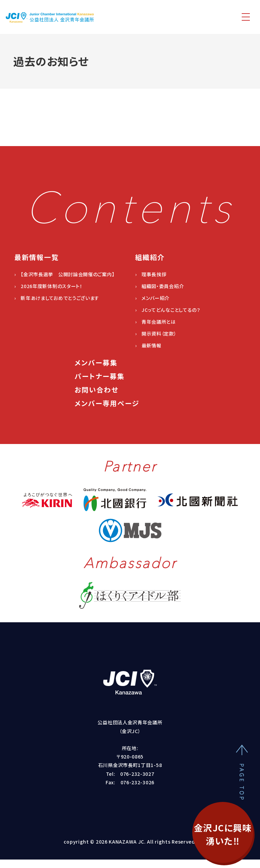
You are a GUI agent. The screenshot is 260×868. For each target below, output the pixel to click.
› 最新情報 (148, 345)
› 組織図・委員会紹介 (160, 286)
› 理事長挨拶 (151, 274)
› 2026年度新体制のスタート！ (48, 286)
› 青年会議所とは (155, 322)
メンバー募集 (96, 362)
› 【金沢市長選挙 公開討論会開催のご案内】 (64, 274)
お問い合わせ (96, 390)
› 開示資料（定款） (156, 334)
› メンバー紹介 (153, 298)
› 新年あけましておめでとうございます (57, 298)
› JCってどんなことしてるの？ (168, 310)
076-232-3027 (137, 774)
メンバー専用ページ (107, 403)
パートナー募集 (100, 376)
